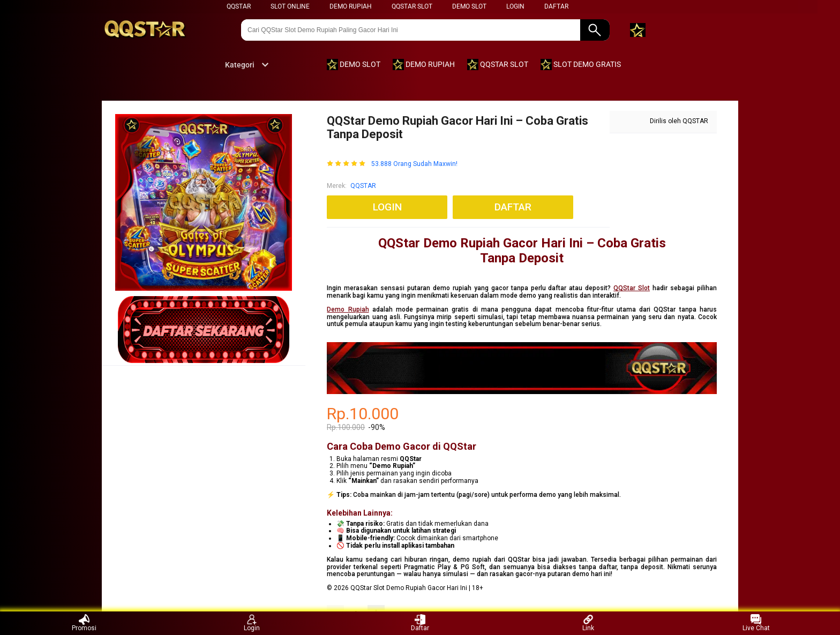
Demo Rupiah (348, 309)
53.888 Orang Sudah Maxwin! (414, 164)
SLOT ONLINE (290, 6)
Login (252, 623)
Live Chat (756, 623)
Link (588, 623)
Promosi (84, 623)
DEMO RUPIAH (351, 6)
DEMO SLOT (469, 6)
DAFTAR (556, 6)
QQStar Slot (632, 288)
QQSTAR (239, 6)
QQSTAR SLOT (412, 6)
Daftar (420, 623)
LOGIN (515, 6)
